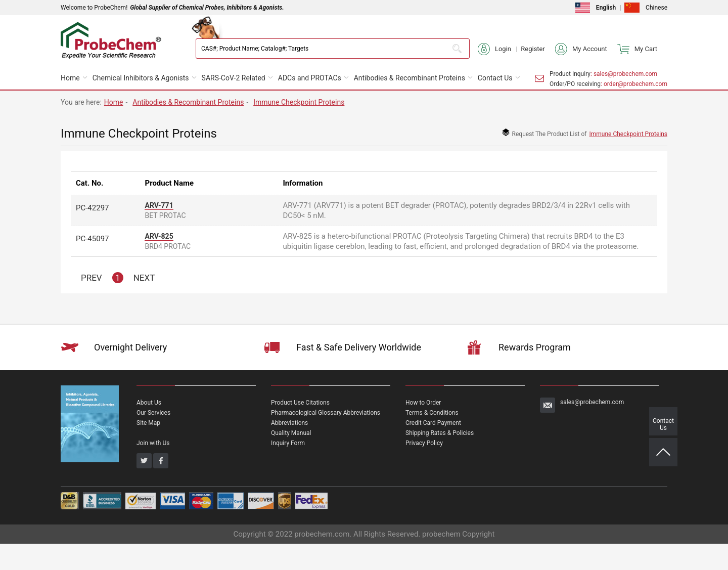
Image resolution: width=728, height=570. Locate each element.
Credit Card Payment (433, 423)
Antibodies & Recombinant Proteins (409, 78)
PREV (92, 278)
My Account (581, 49)
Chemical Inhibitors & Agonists (141, 78)
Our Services (153, 413)
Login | (499, 49)
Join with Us (153, 443)
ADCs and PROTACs (310, 78)
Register (533, 49)
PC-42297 (93, 208)
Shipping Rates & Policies (440, 433)
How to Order (423, 403)
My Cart (637, 49)
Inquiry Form (288, 443)
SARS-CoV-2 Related (234, 78)
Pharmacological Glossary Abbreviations (326, 413)
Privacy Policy (424, 443)
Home (70, 78)
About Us (149, 403)
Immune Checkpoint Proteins (299, 102)
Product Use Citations (300, 403)
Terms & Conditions (432, 413)
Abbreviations (289, 423)
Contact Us (495, 78)
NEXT (144, 278)
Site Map (148, 423)
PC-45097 (93, 239)
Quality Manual (291, 433)
